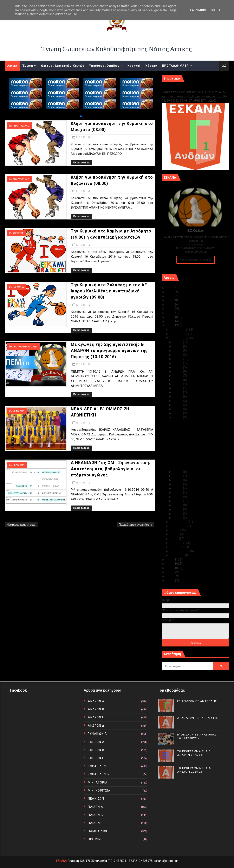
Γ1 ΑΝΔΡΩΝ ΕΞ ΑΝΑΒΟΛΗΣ (183, 88)
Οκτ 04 (178, 505)
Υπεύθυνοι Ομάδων (104, 66)
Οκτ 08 (178, 488)
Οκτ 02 (178, 514)
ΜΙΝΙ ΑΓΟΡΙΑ (98, 782)
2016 (170, 325)
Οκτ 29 (178, 351)
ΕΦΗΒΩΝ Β (96, 750)
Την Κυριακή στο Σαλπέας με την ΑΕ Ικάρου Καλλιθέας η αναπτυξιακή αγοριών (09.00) (109, 291)
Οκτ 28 (178, 355)
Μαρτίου (176, 547)
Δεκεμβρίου (178, 330)
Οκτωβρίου (178, 338)
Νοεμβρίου (177, 334)
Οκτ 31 (178, 342)
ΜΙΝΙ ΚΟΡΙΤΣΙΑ (99, 791)
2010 (170, 581)
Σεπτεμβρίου (179, 522)
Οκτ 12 (178, 472)
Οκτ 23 (178, 376)
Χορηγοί (134, 66)
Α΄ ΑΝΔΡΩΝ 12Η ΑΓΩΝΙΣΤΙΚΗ (198, 718)
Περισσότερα (81, 163)
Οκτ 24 (178, 371)
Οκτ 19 (178, 392)
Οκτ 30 (178, 346)
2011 (170, 576)
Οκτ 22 (178, 380)
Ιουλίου (175, 530)
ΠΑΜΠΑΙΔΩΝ (98, 831)
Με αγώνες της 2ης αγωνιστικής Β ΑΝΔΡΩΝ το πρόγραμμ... (196, 454)
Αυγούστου (178, 526)
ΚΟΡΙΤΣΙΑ (18, 233)
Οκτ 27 (178, 359)
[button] (81, 116)
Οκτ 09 (178, 484)
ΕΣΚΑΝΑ (62, 861)
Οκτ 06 (178, 497)
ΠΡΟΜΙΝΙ (95, 839)
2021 (170, 305)
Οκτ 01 (178, 518)
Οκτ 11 (178, 476)
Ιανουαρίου (177, 555)
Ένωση (28, 66)
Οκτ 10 (178, 480)
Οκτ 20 (178, 388)
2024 (170, 292)
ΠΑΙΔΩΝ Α (18, 287)
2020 (170, 309)
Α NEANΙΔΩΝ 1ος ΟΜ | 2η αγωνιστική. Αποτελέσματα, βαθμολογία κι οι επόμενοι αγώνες (110, 469)
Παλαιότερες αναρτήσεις (135, 525)
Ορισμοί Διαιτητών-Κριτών (63, 66)
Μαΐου (174, 539)
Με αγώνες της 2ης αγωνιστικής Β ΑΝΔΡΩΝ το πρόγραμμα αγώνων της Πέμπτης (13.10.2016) (109, 351)
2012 (170, 572)
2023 (170, 296)
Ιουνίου (175, 534)
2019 (170, 313)
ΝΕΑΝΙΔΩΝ (19, 411)
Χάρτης (151, 66)
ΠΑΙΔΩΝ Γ (95, 823)
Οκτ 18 (178, 396)
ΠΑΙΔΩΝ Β (95, 815)
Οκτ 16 (178, 405)
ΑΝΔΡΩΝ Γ (96, 717)
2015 (170, 560)
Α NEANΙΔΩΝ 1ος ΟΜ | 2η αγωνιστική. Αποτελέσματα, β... (197, 466)
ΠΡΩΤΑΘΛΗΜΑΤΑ (175, 66)
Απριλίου (176, 543)
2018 (170, 317)
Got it (216, 10)
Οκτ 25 (178, 367)
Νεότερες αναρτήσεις (21, 525)
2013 (170, 568)
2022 (170, 300)
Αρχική (12, 66)
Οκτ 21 (178, 384)
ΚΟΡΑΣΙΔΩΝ (97, 766)
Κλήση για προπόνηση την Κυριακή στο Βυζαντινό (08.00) (198, 431)
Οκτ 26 (178, 363)
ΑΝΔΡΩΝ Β (96, 709)
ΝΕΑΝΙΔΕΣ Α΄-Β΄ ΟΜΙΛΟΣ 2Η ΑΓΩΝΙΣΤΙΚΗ (199, 460)
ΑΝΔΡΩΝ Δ (96, 726)
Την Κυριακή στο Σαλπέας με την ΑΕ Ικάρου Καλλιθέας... (196, 446)
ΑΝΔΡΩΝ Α (96, 701)
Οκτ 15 (178, 409)
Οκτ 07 (178, 493)
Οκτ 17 (178, 401)
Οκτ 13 (178, 418)
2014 (170, 564)
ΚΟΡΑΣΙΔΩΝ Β (99, 774)
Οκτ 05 (178, 501)
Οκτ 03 (178, 509)
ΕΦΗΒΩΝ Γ (96, 758)
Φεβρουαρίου (179, 551)
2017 (170, 321)
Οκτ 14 (178, 413)
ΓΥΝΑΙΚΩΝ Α (97, 734)
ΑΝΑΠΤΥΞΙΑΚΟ (21, 126)
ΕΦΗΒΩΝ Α (96, 742)
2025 (170, 288)
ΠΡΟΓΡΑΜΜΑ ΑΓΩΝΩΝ (25, 347)
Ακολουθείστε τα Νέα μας (196, 260)
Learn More (198, 10)
